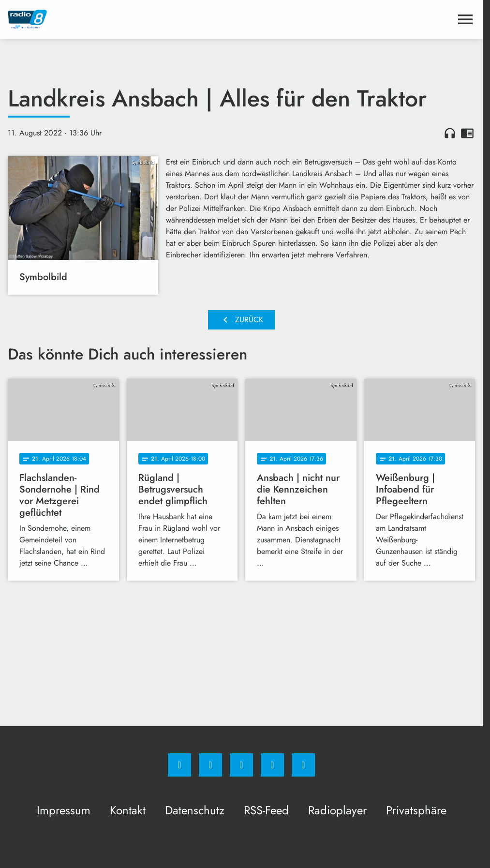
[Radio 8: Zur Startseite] (125, 19)
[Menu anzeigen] (465, 19)
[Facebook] (179, 765)
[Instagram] (210, 765)
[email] (303, 765)
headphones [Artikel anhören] (450, 133)
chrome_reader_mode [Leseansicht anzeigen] (467, 133)
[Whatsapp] (241, 765)
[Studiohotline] (272, 765)
